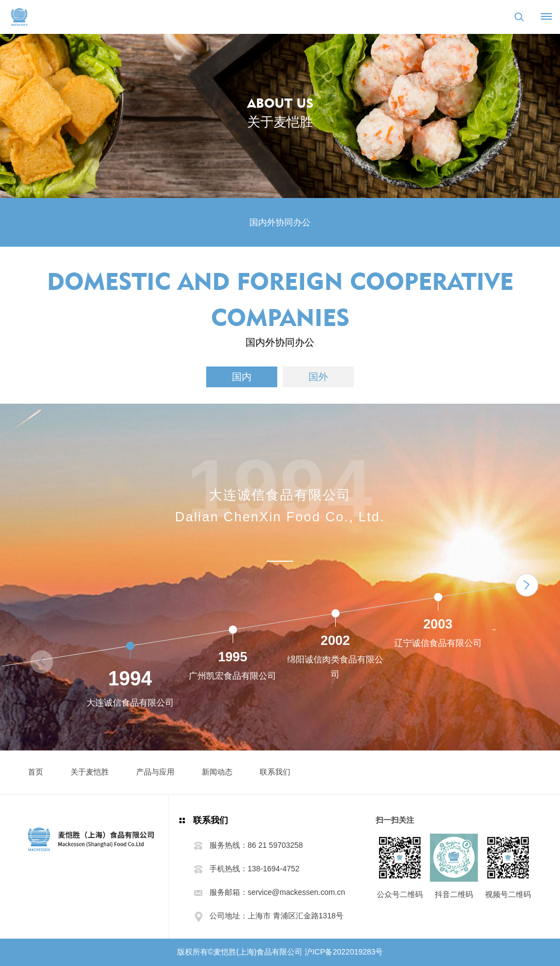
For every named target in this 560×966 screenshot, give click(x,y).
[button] (527, 585)
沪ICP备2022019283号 (344, 952)
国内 (242, 377)
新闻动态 (217, 772)
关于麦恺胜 (90, 772)
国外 (318, 377)
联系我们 (275, 772)
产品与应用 (155, 772)
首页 (36, 772)
